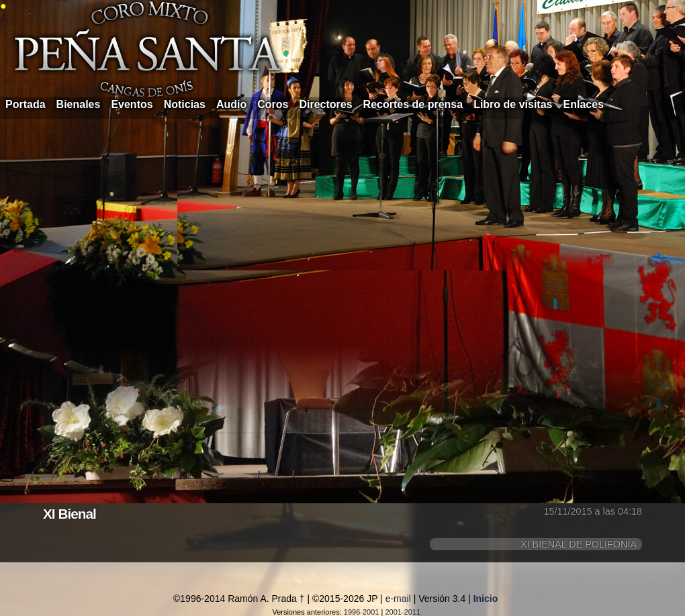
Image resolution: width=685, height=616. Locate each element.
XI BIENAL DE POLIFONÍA (579, 544)
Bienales (79, 104)
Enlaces (584, 104)
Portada (26, 104)
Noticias (185, 104)
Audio (231, 104)
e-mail (398, 599)
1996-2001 (362, 612)
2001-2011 (403, 612)
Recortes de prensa (413, 104)
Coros (273, 104)
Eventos (132, 104)
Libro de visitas (513, 104)
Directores (325, 104)
